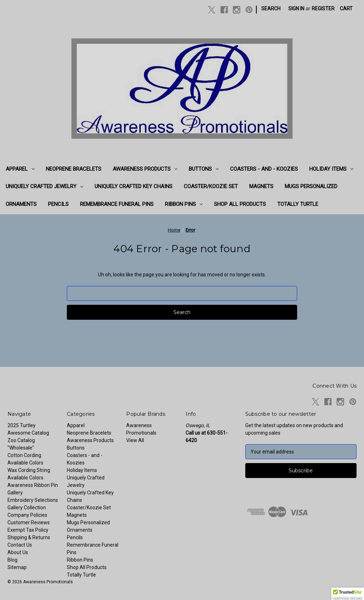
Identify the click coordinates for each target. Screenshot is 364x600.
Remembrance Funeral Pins (117, 204)
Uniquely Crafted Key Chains (133, 186)
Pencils (58, 204)
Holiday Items (331, 169)
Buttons (204, 169)
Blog (12, 560)
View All (135, 440)
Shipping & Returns (29, 537)
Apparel (20, 169)
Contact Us (20, 545)
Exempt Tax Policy (28, 530)
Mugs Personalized (311, 186)
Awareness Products (145, 169)
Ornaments (21, 204)
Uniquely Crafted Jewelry (44, 186)
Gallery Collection (27, 508)
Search (271, 9)
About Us (18, 552)
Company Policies (27, 515)
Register (323, 9)
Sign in (296, 9)
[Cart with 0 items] (346, 9)
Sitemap (17, 567)
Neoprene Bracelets (74, 169)
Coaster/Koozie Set (211, 186)
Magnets (261, 186)
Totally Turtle (298, 204)
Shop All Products (240, 204)
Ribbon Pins (184, 204)
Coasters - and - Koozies (264, 169)
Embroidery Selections (33, 500)
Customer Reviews (29, 522)
